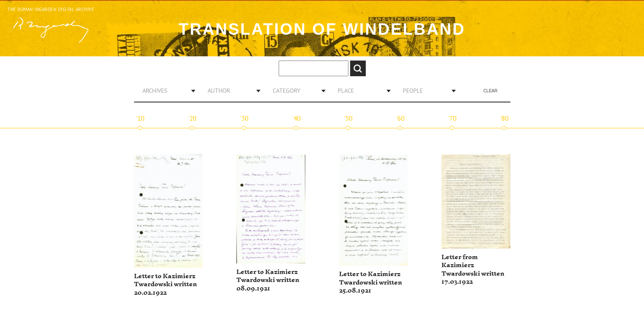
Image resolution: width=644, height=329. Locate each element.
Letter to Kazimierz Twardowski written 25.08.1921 (371, 282)
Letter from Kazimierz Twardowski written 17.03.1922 (473, 270)
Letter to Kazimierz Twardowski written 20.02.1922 (166, 285)
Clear (490, 91)
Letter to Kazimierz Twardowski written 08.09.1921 (268, 280)
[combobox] (166, 91)
